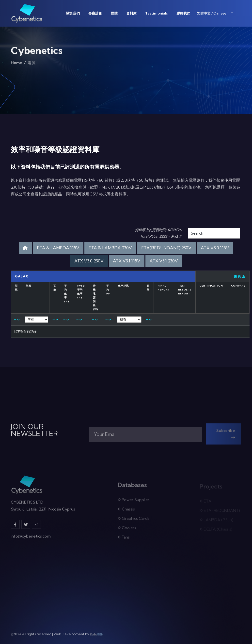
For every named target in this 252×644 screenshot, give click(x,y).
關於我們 (73, 13)
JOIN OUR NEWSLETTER (34, 430)
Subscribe (226, 436)
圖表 (240, 276)
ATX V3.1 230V (164, 261)
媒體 (114, 13)
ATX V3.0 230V (89, 261)
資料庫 (131, 13)
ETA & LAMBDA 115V (58, 248)
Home (16, 64)
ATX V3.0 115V (215, 248)
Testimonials (157, 13)
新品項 (176, 236)
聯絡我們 (183, 13)
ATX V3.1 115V (127, 261)
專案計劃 (95, 13)
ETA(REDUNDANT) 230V (166, 248)
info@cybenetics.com (31, 538)
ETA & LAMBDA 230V (110, 248)
